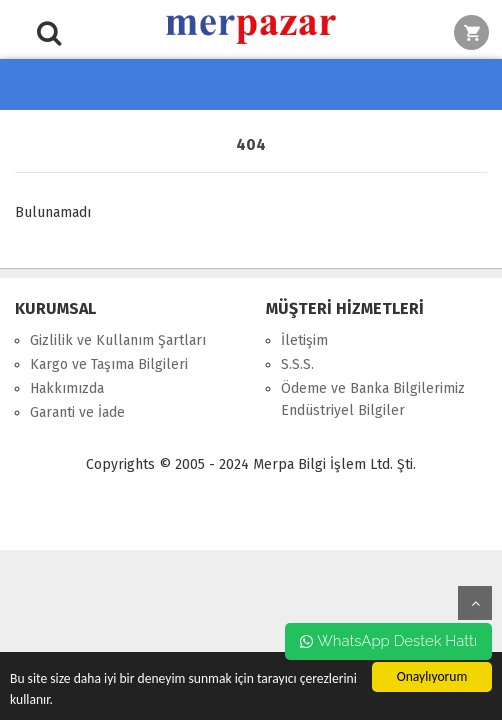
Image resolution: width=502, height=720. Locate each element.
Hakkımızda (67, 388)
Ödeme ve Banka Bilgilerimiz (373, 388)
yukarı (475, 603)
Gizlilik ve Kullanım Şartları (118, 340)
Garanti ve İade (77, 412)
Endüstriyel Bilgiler (343, 410)
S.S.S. (297, 364)
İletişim (304, 340)
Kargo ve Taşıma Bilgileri (109, 364)
